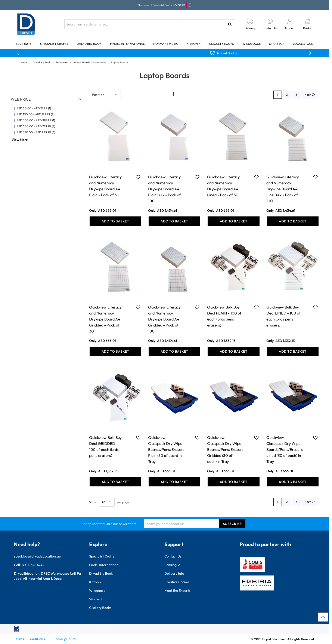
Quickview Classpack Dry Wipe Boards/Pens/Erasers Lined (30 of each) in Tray (285, 449)
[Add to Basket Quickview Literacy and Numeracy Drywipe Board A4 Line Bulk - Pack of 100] (293, 221)
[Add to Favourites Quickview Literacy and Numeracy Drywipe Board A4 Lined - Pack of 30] (256, 177)
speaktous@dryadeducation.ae (37, 556)
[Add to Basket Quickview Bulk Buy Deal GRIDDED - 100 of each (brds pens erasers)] (115, 482)
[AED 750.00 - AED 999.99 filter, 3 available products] (46, 132)
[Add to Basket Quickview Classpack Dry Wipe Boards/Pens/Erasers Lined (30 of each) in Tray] (293, 482)
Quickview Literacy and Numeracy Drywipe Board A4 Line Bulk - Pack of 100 (283, 189)
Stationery (62, 62)
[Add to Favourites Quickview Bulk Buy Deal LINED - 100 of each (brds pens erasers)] (315, 307)
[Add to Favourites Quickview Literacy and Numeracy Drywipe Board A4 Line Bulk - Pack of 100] (315, 177)
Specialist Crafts (54, 44)
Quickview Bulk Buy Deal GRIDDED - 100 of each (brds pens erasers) (105, 446)
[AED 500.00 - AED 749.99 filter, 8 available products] (46, 126)
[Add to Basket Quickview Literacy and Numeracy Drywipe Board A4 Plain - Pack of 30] (115, 221)
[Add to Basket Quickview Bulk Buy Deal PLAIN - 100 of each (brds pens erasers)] (233, 351)
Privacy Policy (65, 639)
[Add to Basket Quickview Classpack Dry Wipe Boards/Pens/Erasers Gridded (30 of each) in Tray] (233, 482)
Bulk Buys (24, 44)
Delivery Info (174, 573)
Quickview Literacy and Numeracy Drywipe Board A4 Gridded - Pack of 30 (105, 319)
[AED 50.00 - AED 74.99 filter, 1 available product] (46, 108)
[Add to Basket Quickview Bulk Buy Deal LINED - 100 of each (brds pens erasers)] (293, 351)
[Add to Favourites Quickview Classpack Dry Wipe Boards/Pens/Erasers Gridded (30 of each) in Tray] (256, 438)
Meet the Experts (177, 590)
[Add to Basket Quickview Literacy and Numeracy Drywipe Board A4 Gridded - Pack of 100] (174, 351)
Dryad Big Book (89, 44)
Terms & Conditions (29, 639)
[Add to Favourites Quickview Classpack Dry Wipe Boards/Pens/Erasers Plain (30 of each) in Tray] (197, 438)
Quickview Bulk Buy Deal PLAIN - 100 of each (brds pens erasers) (224, 316)
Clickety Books (221, 44)
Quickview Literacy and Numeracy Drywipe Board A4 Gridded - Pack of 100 (164, 319)
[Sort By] (105, 95)
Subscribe (232, 524)
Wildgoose (252, 44)
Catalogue (172, 565)
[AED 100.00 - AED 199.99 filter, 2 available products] (46, 114)
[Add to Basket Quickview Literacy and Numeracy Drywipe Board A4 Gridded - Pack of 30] (115, 351)
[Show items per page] (107, 502)
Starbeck (277, 44)
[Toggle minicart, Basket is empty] (308, 24)
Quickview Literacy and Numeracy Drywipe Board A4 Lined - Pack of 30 (223, 186)
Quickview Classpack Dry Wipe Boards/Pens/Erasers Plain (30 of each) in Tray (166, 449)
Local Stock (303, 44)
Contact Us (173, 556)
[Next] (310, 95)
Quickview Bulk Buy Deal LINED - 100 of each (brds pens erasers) (283, 316)
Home (24, 62)
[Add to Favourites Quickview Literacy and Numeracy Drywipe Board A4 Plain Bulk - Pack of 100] (197, 177)
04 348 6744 (35, 565)
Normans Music (166, 44)
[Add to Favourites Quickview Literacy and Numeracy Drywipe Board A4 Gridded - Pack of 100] (197, 307)
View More (20, 140)
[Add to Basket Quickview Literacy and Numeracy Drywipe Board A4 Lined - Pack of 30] (233, 221)
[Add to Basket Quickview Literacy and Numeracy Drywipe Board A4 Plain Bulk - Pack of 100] (174, 221)
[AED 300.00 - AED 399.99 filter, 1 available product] (46, 120)
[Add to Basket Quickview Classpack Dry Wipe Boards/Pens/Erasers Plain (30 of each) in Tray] (174, 482)
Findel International (127, 44)
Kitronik (194, 44)
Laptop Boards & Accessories (89, 62)
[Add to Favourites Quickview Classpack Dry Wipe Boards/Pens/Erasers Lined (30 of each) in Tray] (315, 438)
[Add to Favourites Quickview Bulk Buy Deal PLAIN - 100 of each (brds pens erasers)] (256, 307)
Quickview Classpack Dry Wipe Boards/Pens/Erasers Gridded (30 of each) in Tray (225, 449)
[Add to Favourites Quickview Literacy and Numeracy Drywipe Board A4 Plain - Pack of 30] (138, 177)
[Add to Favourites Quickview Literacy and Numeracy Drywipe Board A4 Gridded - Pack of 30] (138, 307)
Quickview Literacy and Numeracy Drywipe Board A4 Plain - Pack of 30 (105, 186)
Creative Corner (177, 582)
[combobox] (150, 24)
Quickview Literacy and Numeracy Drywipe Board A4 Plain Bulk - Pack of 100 (164, 189)
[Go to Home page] (26, 24)
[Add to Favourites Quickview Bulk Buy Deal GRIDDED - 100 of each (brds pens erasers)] (138, 438)
